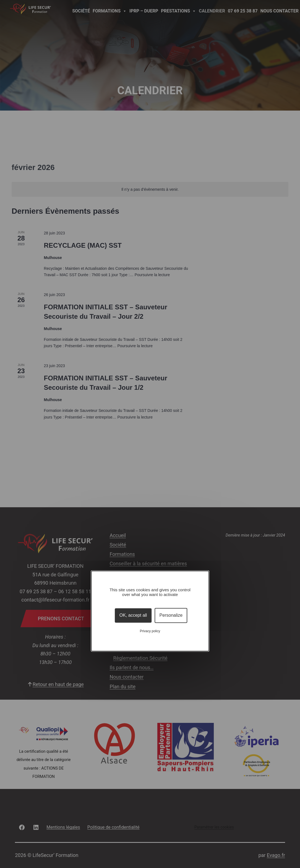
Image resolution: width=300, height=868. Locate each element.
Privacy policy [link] (150, 631)
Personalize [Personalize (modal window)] (171, 615)
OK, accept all (133, 615)
